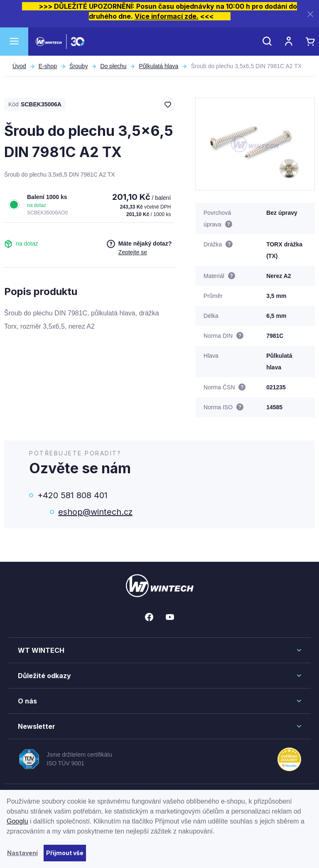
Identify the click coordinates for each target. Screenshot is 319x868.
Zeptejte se (133, 252)
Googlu (17, 821)
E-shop (48, 66)
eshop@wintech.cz (95, 512)
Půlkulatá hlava (158, 66)
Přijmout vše (65, 853)
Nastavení (22, 853)
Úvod (19, 66)
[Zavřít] (310, 14)
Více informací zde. (167, 16)
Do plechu (113, 66)
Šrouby (79, 66)
